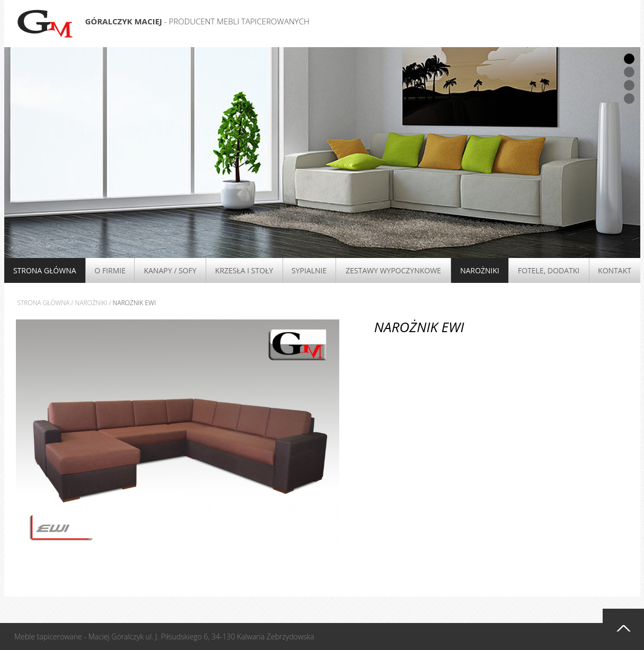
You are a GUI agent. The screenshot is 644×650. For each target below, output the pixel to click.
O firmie (110, 270)
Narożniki (480, 270)
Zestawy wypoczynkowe (393, 270)
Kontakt (615, 270)
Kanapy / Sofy (170, 270)
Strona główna (45, 270)
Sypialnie (309, 270)
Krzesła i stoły (244, 270)
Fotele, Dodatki (549, 270)
